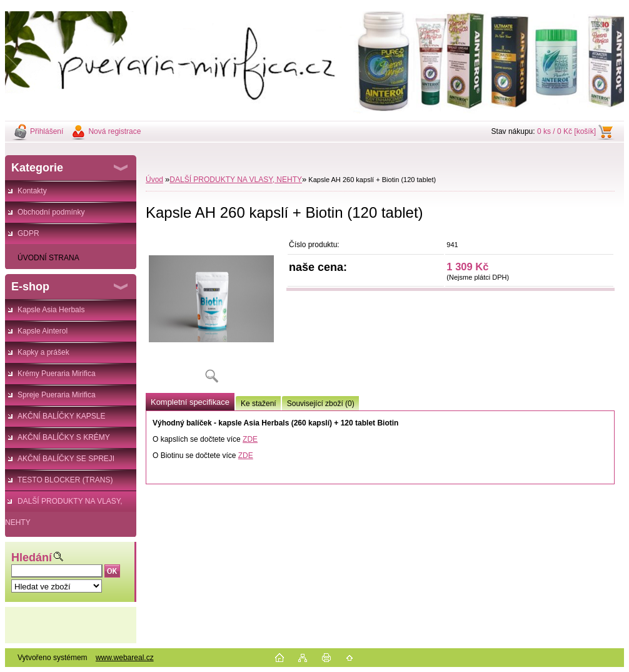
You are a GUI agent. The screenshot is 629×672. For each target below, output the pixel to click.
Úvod (154, 180)
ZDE (250, 439)
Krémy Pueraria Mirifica (57, 374)
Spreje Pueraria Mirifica (57, 395)
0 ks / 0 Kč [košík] (566, 131)
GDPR (28, 233)
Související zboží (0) (321, 404)
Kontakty (32, 191)
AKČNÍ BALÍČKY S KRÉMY (64, 437)
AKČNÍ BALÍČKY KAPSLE (62, 416)
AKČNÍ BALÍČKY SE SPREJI (66, 459)
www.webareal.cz (125, 658)
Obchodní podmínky (51, 212)
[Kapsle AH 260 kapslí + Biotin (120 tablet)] (211, 313)
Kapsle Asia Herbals (51, 310)
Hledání (32, 557)
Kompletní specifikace (190, 402)
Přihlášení (47, 131)
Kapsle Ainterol (43, 331)
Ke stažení (259, 404)
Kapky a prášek (43, 352)
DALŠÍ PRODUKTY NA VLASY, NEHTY (64, 504)
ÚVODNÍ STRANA (48, 258)
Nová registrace (114, 131)
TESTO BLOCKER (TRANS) (65, 480)
